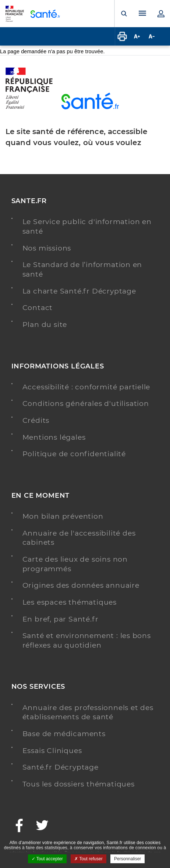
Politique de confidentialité (74, 454)
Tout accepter (47, 859)
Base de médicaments (64, 734)
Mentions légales (54, 437)
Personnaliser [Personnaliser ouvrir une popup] (127, 859)
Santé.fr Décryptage (61, 767)
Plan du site (45, 325)
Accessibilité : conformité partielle (86, 387)
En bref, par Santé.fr (61, 619)
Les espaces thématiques (70, 602)
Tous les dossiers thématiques (79, 784)
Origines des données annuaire (81, 585)
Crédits (36, 420)
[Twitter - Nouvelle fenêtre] (42, 826)
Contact (38, 308)
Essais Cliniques (52, 751)
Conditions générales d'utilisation (86, 404)
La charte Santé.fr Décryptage (79, 291)
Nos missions (47, 248)
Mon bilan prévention (63, 516)
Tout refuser (88, 859)
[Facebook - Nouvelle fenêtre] (20, 826)
